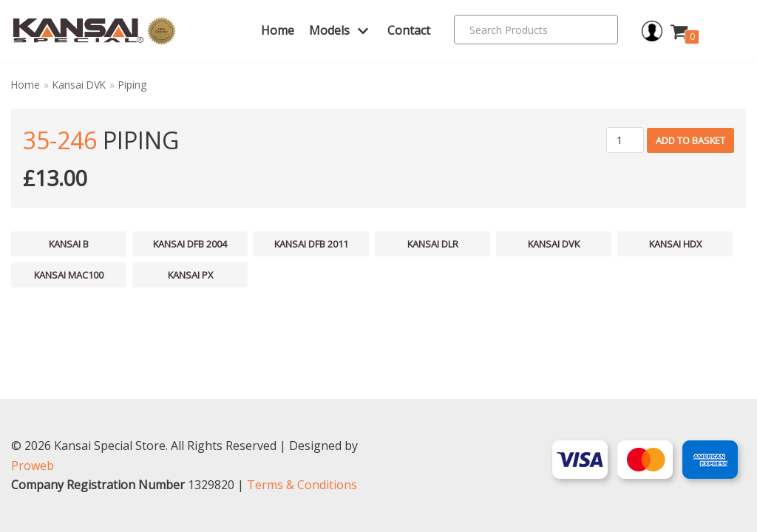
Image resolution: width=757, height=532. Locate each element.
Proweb (33, 465)
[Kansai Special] (95, 31)
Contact (409, 30)
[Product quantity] (625, 140)
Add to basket (690, 140)
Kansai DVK (79, 85)
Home (278, 30)
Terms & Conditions (302, 485)
